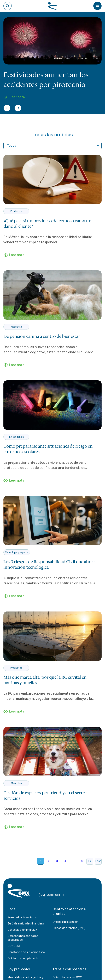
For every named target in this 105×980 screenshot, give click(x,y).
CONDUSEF (15, 946)
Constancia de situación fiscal (27, 952)
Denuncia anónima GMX (22, 930)
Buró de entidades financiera (26, 924)
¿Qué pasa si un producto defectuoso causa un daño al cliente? (47, 224)
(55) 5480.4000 (51, 895)
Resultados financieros (22, 917)
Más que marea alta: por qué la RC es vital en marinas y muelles (45, 680)
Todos (11, 146)
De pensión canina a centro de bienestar (42, 336)
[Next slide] (18, 108)
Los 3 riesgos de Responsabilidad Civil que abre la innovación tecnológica (50, 565)
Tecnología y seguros (17, 552)
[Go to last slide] (7, 108)
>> (90, 861)
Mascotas (16, 327)
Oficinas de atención (65, 922)
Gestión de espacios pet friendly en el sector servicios (45, 796)
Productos (16, 211)
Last (98, 861)
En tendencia (16, 437)
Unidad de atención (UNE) (69, 928)
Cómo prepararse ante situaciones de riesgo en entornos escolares (48, 449)
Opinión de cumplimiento (23, 958)
